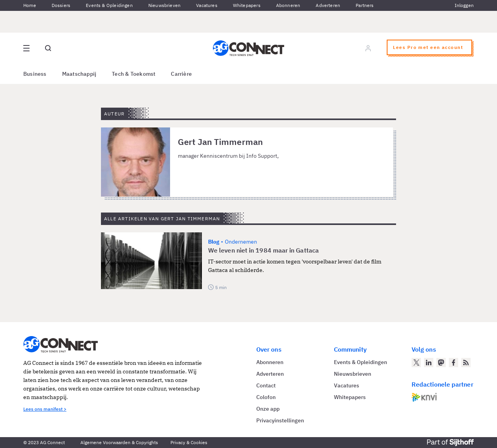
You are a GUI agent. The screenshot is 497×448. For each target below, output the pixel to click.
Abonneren (288, 5)
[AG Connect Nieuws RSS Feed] (466, 363)
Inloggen (464, 5)
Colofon (266, 397)
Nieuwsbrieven (164, 5)
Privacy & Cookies (189, 442)
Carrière (181, 74)
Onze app (268, 409)
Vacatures (207, 5)
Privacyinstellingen (280, 420)
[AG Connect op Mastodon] (441, 363)
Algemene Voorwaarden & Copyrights (119, 442)
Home (30, 5)
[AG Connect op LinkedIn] (429, 363)
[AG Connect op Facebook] (454, 363)
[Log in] (368, 48)
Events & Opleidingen (109, 5)
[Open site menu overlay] (26, 48)
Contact (266, 385)
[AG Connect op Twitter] (416, 363)
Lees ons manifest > (45, 409)
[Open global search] (48, 48)
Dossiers (61, 5)
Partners (365, 5)
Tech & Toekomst (134, 74)
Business (35, 74)
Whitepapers (247, 5)
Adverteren (328, 5)
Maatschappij (79, 74)
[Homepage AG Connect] (248, 48)
